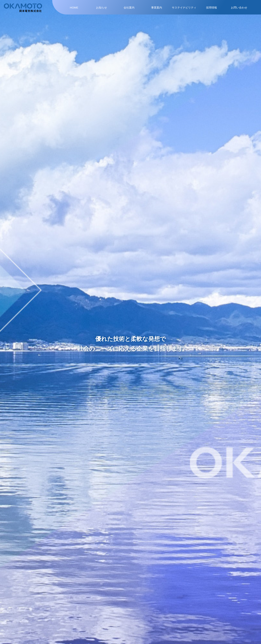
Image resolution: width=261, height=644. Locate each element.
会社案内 (129, 8)
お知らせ (101, 8)
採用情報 (212, 8)
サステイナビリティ (184, 8)
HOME (74, 8)
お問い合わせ (239, 8)
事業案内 (157, 8)
